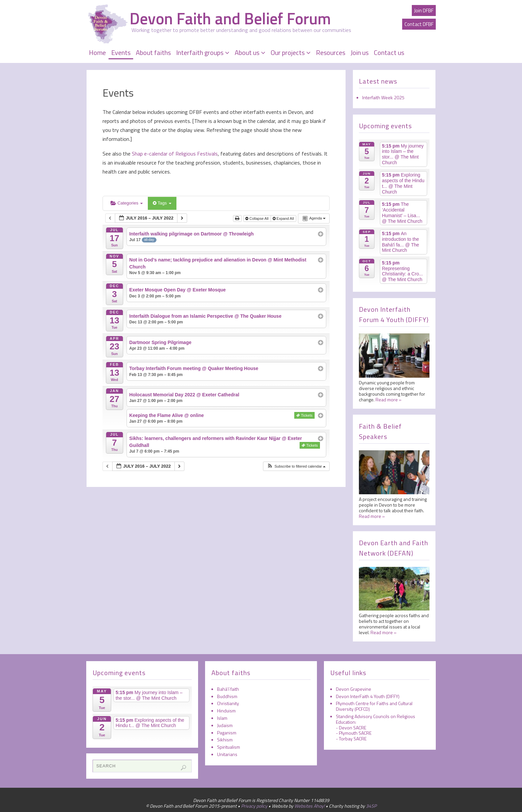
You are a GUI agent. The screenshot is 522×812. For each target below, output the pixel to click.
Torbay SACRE (353, 739)
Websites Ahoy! (309, 806)
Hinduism (226, 711)
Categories (127, 203)
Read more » (389, 400)
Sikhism (225, 740)
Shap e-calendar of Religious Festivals (174, 154)
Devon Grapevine (354, 689)
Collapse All (258, 218)
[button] (296, 466)
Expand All (284, 218)
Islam (222, 718)
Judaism (225, 725)
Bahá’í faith (228, 689)
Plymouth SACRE (355, 733)
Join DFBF (424, 10)
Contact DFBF (419, 24)
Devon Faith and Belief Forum (230, 19)
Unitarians (227, 754)
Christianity (228, 703)
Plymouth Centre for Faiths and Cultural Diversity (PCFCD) (374, 706)
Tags (162, 203)
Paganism (227, 733)
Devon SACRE (353, 728)
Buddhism (227, 696)
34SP (371, 806)
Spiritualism (229, 747)
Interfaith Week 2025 (383, 97)
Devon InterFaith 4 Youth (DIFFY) (368, 696)
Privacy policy (254, 806)
